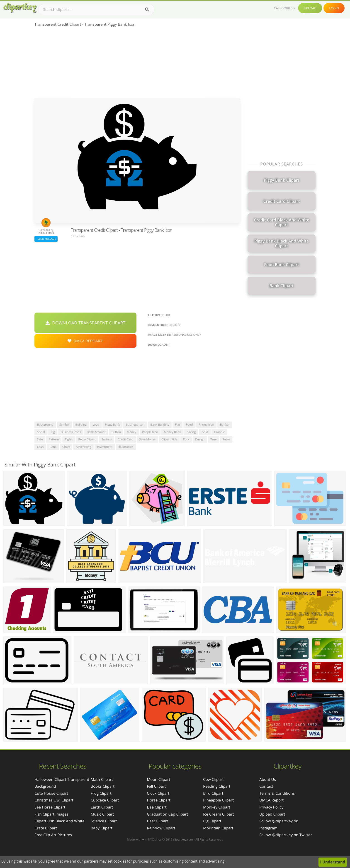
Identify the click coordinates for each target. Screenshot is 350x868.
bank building (160, 424)
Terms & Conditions (277, 793)
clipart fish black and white (60, 821)
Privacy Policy (271, 807)
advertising (83, 447)
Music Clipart (102, 814)
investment (105, 447)
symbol (64, 424)
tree (213, 439)
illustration (126, 447)
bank (53, 447)
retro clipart (87, 439)
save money (147, 439)
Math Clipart (102, 779)
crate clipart (46, 828)
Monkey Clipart (217, 807)
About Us (268, 779)
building (81, 424)
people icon (150, 432)
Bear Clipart (157, 821)
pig (53, 432)
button (116, 432)
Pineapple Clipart (218, 800)
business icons (71, 432)
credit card (125, 439)
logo (96, 424)
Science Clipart (104, 821)
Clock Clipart (158, 793)
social (41, 432)
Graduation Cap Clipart (168, 814)
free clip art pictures (53, 835)
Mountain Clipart (218, 828)
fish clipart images (51, 814)
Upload (310, 8)
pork (186, 439)
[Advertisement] (137, 64)
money (131, 432)
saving (191, 432)
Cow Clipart (213, 779)
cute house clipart (51, 793)
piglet (69, 439)
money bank (172, 432)
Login (334, 8)
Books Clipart (103, 786)
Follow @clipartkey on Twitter (286, 835)
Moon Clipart (159, 779)
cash (40, 447)
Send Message (46, 239)
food (189, 424)
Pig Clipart (212, 821)
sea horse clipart (50, 807)
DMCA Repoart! (85, 341)
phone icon (207, 424)
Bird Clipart (213, 793)
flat (177, 424)
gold (205, 432)
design (200, 439)
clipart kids (169, 439)
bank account (96, 432)
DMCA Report (271, 800)
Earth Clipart (102, 807)
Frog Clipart (101, 793)
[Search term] (96, 10)
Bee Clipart (157, 807)
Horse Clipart (159, 800)
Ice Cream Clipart (219, 814)
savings (107, 439)
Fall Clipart (156, 786)
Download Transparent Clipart (85, 323)
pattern (54, 439)
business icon (135, 424)
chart (66, 447)
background (45, 424)
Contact (266, 786)
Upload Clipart (272, 814)
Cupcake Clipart (105, 800)
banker (225, 424)
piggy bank (112, 424)
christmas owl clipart (54, 800)
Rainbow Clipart (161, 828)
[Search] (147, 10)
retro (226, 439)
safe (40, 439)
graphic (219, 432)
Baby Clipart (102, 828)
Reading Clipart (217, 786)
